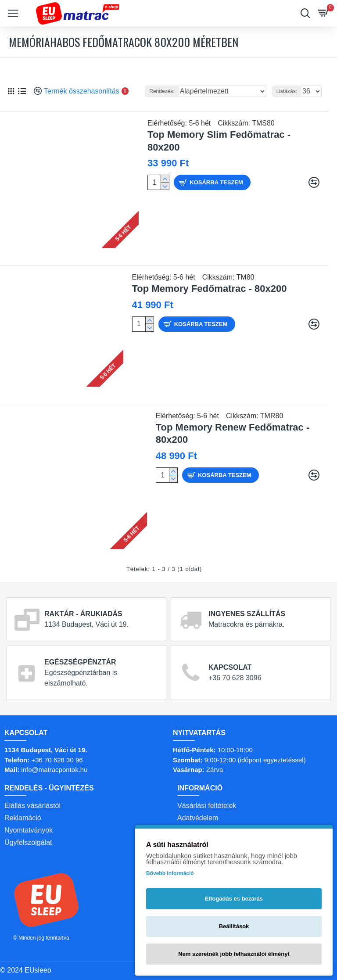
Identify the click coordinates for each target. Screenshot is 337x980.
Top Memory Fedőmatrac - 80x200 (210, 289)
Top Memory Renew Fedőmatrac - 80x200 (233, 434)
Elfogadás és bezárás (234, 899)
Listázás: (287, 91)
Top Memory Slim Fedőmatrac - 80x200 (219, 141)
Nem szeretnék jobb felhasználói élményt (234, 954)
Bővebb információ (170, 873)
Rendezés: (162, 91)
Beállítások (234, 926)
